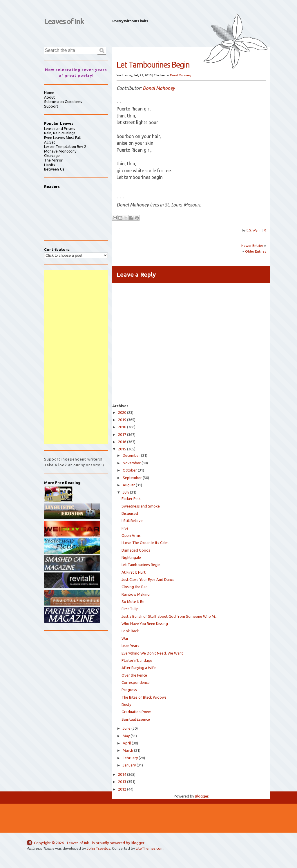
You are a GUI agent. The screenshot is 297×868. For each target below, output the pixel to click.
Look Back (130, 631)
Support (51, 106)
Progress (129, 690)
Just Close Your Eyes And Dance (148, 579)
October (130, 470)
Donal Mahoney (181, 75)
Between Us (54, 169)
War (125, 638)
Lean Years (130, 646)
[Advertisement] (76, 357)
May (126, 736)
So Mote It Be (133, 601)
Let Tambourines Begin (141, 565)
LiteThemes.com (150, 848)
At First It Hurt (134, 572)
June (127, 728)
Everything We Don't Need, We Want (152, 653)
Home (49, 93)
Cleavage (52, 155)
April (127, 743)
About (49, 97)
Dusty (126, 704)
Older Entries (256, 251)
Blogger (202, 796)
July (126, 492)
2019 (122, 420)
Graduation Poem (136, 712)
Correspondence (136, 682)
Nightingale (131, 557)
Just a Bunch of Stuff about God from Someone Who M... (170, 616)
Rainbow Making (136, 594)
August (129, 485)
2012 (122, 789)
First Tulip (130, 609)
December (131, 455)
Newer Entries (252, 245)
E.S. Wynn (255, 230)
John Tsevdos (98, 848)
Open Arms (131, 535)
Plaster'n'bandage (137, 660)
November (132, 463)
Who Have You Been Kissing (145, 624)
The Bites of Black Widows (144, 697)
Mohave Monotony (60, 151)
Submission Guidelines (63, 102)
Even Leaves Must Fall (62, 137)
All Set (50, 142)
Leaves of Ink (64, 21)
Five (125, 528)
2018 (122, 427)
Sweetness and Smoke (141, 506)
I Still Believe (132, 521)
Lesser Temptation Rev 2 (65, 146)
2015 (122, 449)
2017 (122, 434)
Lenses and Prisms (60, 128)
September (132, 478)
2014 (122, 774)
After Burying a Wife (139, 668)
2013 (122, 782)
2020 (122, 412)
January (129, 765)
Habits (50, 165)
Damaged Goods (136, 550)
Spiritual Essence (136, 719)
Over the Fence (134, 675)
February (130, 758)
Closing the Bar (134, 587)
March (128, 750)
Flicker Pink (131, 499)
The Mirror (53, 160)
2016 (122, 442)
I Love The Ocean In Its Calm (145, 543)
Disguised (130, 513)
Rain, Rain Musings (60, 133)
